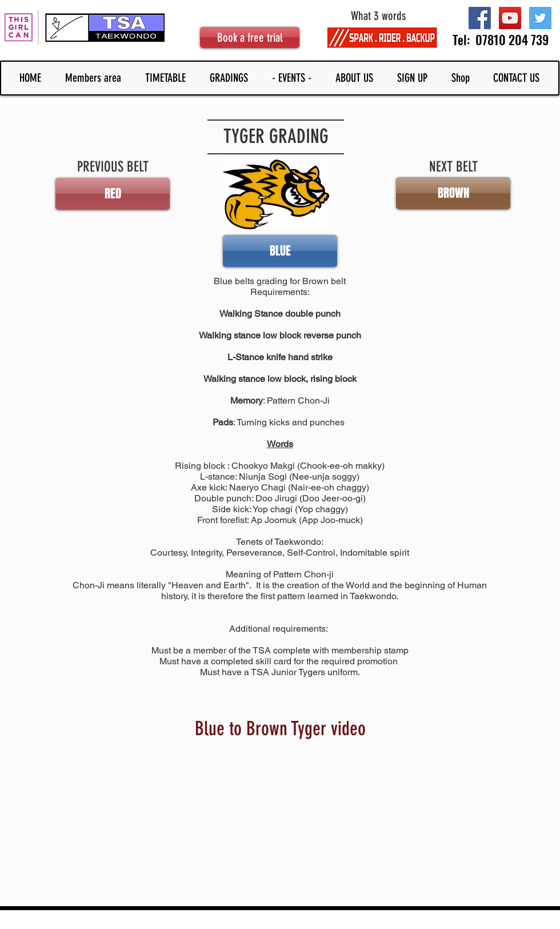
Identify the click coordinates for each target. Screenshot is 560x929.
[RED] (113, 194)
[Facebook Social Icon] (480, 18)
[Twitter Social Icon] (540, 18)
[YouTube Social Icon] (510, 18)
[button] (453, 193)
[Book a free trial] (250, 37)
